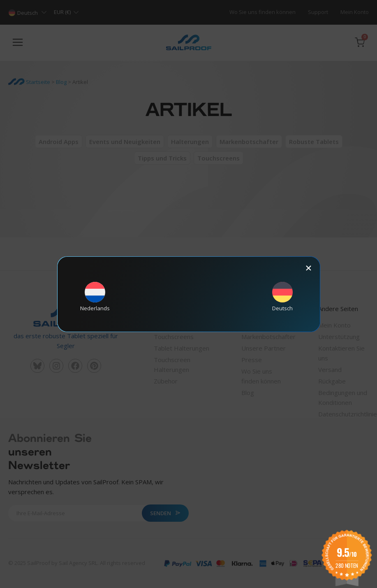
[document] (188, 294)
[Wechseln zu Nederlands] (95, 296)
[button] (309, 268)
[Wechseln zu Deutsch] (282, 296)
